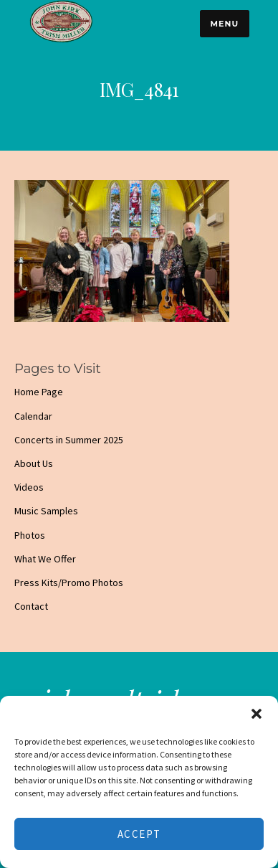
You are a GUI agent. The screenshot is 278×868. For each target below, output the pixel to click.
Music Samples (46, 511)
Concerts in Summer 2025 (69, 440)
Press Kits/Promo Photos (69, 582)
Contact (31, 606)
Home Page (39, 392)
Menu (224, 24)
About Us (34, 463)
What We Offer (45, 559)
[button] (257, 714)
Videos (29, 487)
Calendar (33, 416)
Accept (139, 834)
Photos (30, 535)
